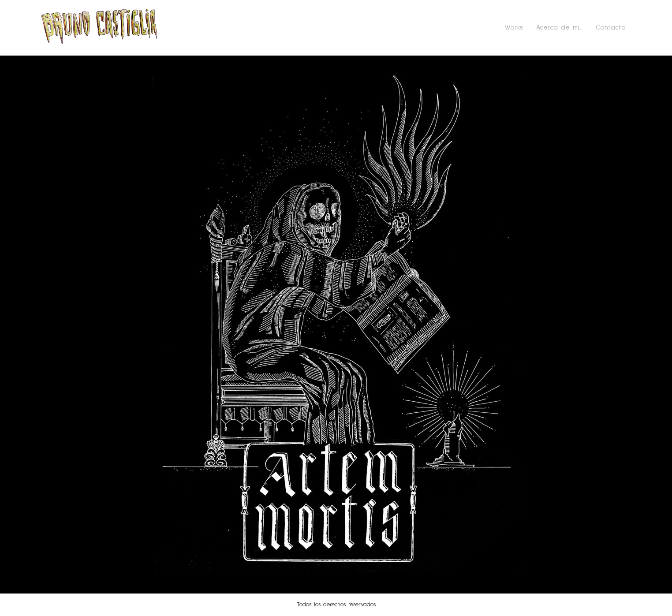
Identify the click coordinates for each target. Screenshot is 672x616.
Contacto (611, 28)
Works (514, 28)
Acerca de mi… (559, 28)
